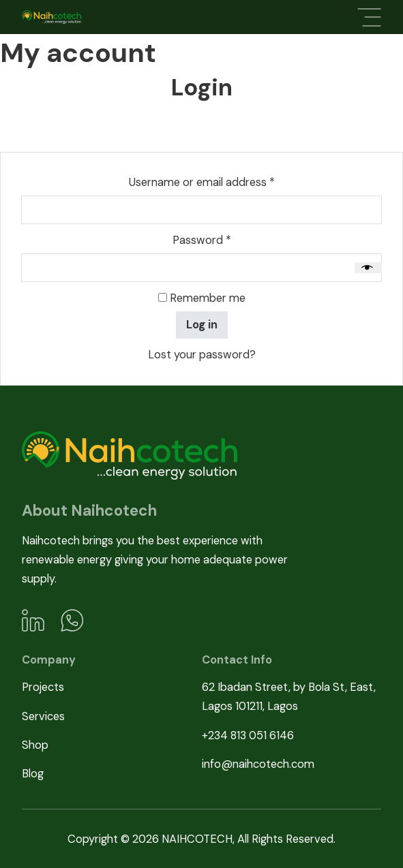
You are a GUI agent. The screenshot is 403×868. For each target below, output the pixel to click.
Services (43, 716)
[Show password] (368, 268)
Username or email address (224, 181)
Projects (43, 687)
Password (224, 239)
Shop (35, 745)
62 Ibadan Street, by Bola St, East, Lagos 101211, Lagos (289, 697)
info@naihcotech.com (258, 764)
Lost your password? (202, 355)
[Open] (369, 17)
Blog (33, 774)
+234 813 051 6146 (248, 735)
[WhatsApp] (72, 620)
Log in (202, 325)
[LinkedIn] (33, 620)
